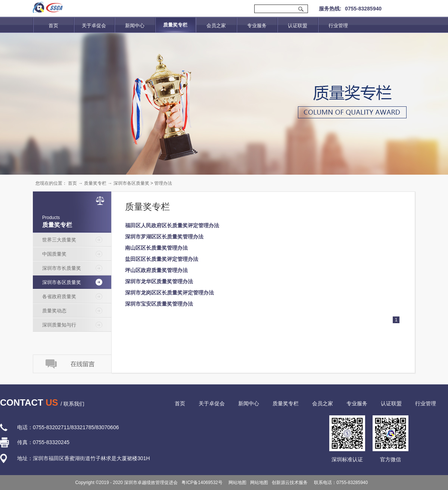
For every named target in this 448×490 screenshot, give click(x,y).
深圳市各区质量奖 (131, 183)
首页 (53, 26)
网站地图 (237, 483)
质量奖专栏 (95, 183)
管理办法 (163, 183)
